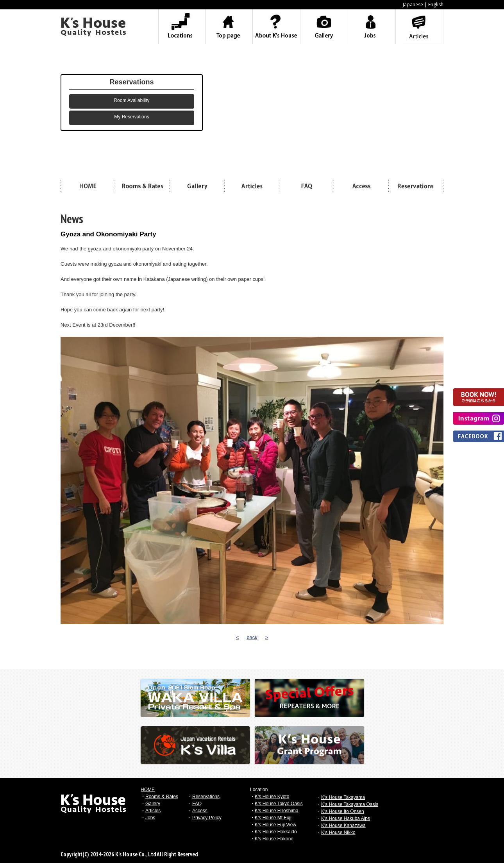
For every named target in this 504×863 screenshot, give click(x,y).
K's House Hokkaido (276, 832)
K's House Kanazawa (343, 825)
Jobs (150, 818)
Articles (153, 811)
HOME (148, 790)
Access (200, 811)
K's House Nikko (338, 833)
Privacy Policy (207, 818)
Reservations (206, 797)
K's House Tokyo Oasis (279, 804)
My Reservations (131, 117)
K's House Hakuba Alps (346, 818)
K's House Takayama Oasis (350, 804)
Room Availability (131, 100)
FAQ (197, 804)
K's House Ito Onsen (343, 811)
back (252, 637)
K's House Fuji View (275, 825)
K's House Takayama (343, 797)
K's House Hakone (274, 839)
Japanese (413, 4)
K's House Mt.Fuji (273, 818)
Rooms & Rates (162, 797)
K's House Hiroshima (277, 811)
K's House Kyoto (272, 797)
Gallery (153, 804)
